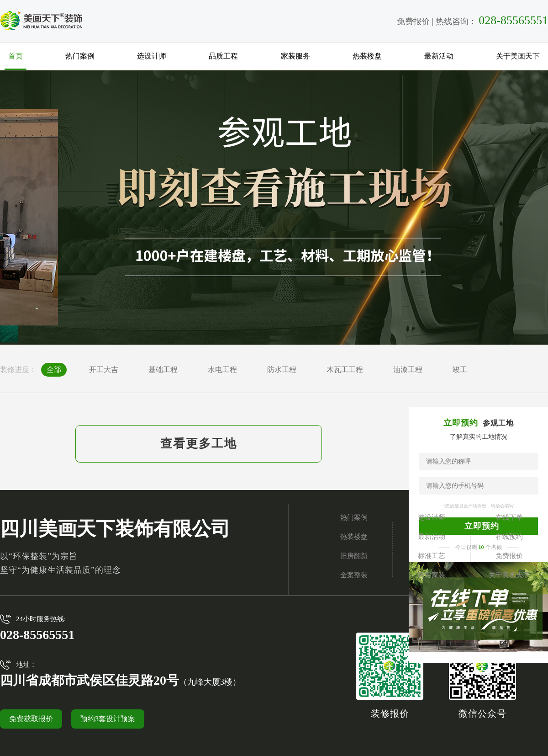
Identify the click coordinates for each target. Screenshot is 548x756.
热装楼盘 (367, 56)
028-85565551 (513, 20)
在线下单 (509, 517)
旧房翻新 (354, 556)
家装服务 (295, 56)
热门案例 (80, 56)
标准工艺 (432, 556)
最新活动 (439, 56)
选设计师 (152, 56)
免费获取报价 (31, 719)
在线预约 (509, 537)
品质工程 (223, 56)
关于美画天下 (518, 56)
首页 (16, 56)
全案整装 (354, 575)
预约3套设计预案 (108, 719)
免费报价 (413, 21)
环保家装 (432, 575)
